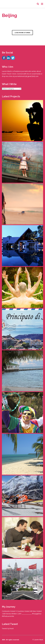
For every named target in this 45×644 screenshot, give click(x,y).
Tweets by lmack (8, 629)
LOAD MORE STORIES (22, 33)
